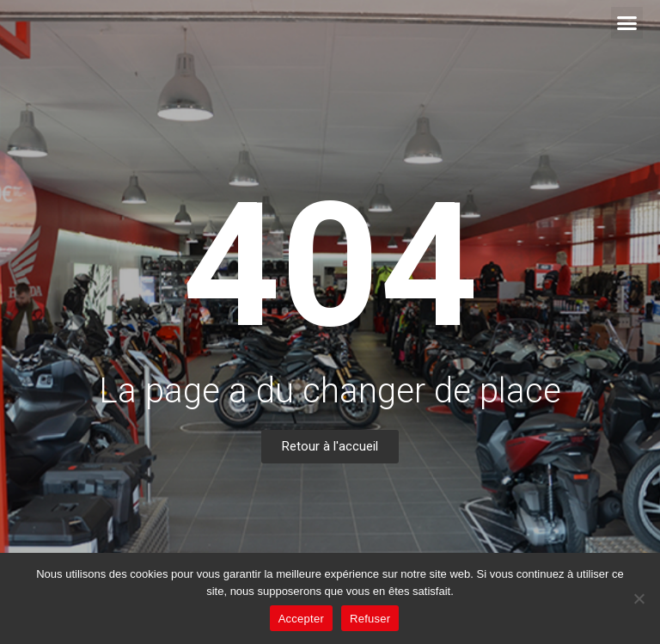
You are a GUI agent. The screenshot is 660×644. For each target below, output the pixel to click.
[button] (627, 23)
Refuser (370, 619)
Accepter (301, 619)
